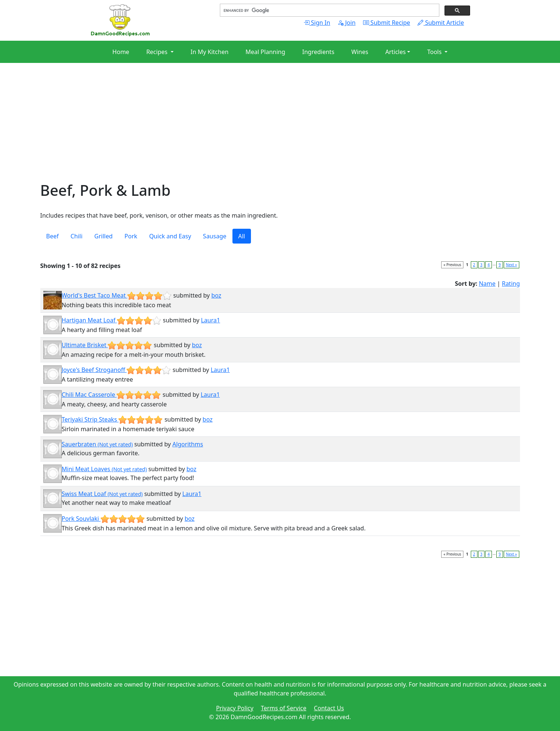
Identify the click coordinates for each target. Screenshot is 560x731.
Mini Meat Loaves (104, 469)
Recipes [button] (157, 52)
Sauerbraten (97, 444)
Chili (76, 236)
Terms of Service (284, 708)
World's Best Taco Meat (117, 295)
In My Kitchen (210, 52)
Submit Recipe (387, 23)
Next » (512, 265)
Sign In (317, 23)
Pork (131, 236)
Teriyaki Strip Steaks (113, 419)
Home (121, 52)
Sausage (214, 236)
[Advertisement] (262, 130)
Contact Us (329, 708)
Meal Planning (265, 52)
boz (216, 295)
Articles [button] (395, 52)
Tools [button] (435, 52)
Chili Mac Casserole (112, 395)
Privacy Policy (235, 708)
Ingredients (318, 52)
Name (487, 284)
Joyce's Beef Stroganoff (117, 370)
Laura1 (211, 320)
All (242, 236)
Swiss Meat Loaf (102, 494)
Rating (511, 284)
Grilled (104, 236)
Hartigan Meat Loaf (112, 320)
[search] (329, 10)
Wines (360, 52)
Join (346, 23)
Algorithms (188, 444)
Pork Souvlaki (103, 519)
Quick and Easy (170, 236)
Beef (53, 236)
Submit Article (441, 23)
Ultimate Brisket (107, 345)
